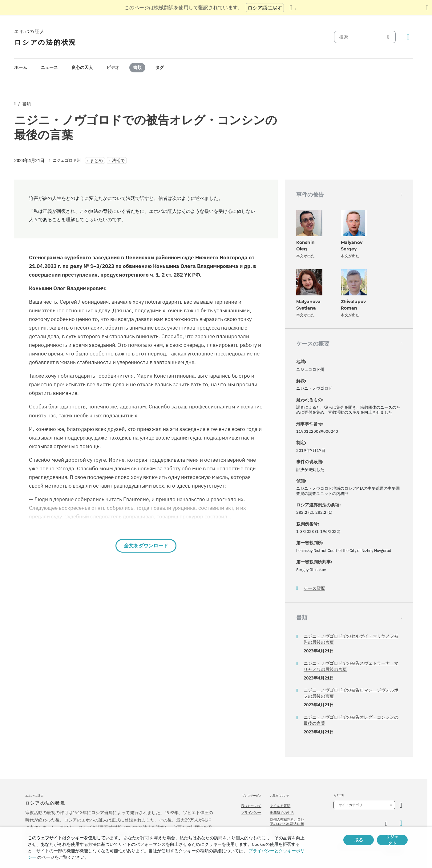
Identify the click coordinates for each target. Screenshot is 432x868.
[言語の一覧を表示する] (293, 8)
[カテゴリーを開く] (401, 805)
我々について (251, 806)
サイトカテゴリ (351, 805)
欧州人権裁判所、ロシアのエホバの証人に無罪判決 (287, 824)
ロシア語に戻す (265, 8)
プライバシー (251, 813)
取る (359, 840)
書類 (137, 67)
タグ (159, 67)
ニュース (49, 67)
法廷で (118, 160)
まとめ (96, 160)
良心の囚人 (82, 67)
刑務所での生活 (282, 813)
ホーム (21, 67)
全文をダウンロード (146, 546)
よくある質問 (280, 806)
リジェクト (392, 840)
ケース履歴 (314, 588)
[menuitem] (21, 68)
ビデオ (113, 67)
